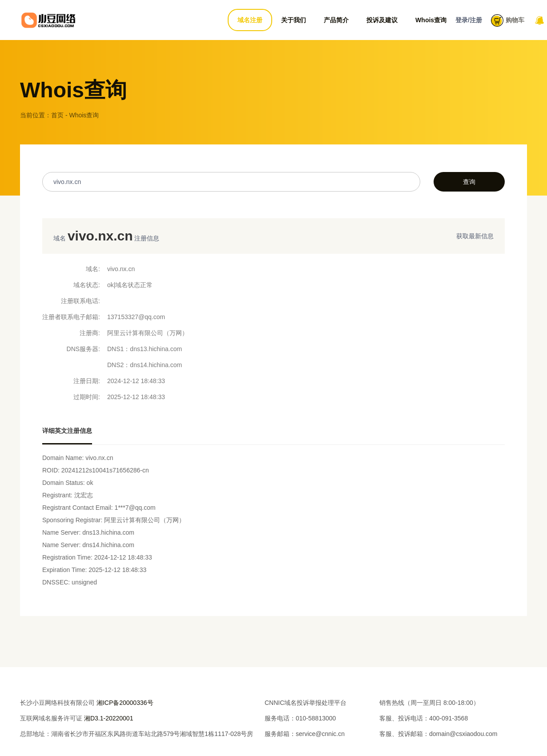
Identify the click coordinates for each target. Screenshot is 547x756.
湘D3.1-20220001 (109, 718)
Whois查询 (431, 20)
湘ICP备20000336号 (125, 703)
